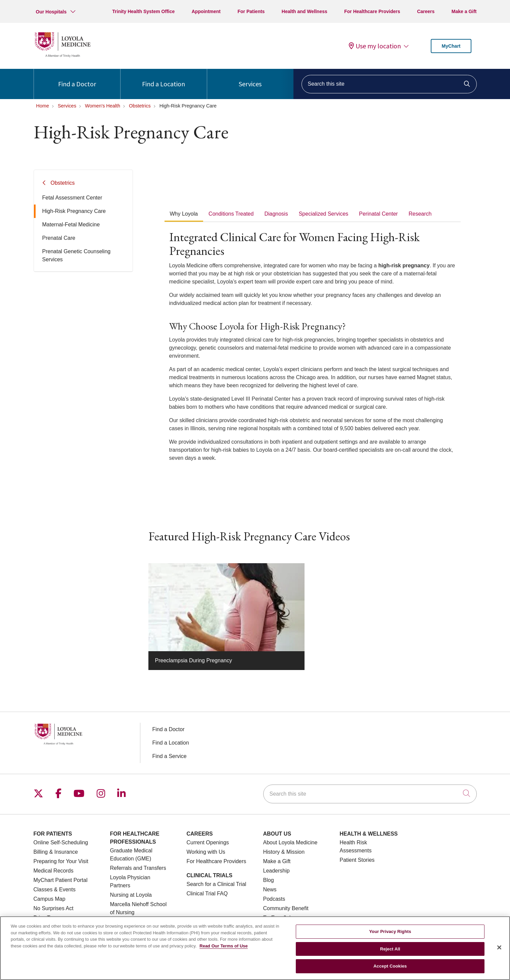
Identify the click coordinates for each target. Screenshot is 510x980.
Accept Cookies (390, 970)
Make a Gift (464, 11)
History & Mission (284, 852)
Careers (426, 11)
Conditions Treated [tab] (231, 214)
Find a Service (170, 756)
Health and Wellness (305, 11)
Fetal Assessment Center (72, 198)
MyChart (451, 46)
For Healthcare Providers (372, 11)
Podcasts (274, 899)
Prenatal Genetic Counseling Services (77, 255)
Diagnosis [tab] (276, 214)
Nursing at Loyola (131, 895)
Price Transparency (57, 918)
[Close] (499, 952)
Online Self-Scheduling (61, 842)
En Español (277, 918)
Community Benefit (286, 908)
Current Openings (208, 842)
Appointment (206, 11)
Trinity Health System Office (143, 11)
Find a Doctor (77, 78)
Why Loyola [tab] (184, 214)
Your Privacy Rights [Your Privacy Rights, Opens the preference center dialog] (390, 936)
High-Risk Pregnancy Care (74, 211)
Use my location (375, 46)
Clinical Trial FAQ (207, 894)
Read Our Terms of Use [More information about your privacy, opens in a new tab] (224, 950)
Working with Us (206, 852)
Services (250, 78)
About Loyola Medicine (290, 842)
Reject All (390, 953)
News (270, 889)
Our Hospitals (51, 12)
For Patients (251, 11)
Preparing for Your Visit (61, 861)
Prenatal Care (59, 238)
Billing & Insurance (56, 852)
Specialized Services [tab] (324, 214)
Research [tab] (420, 214)
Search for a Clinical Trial (217, 884)
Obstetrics (63, 183)
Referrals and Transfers (138, 868)
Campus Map (50, 899)
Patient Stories (357, 860)
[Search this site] (389, 84)
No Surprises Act (54, 908)
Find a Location (164, 78)
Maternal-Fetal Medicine (71, 225)
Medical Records (54, 871)
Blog (269, 880)
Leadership (276, 871)
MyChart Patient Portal (61, 880)
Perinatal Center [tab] (378, 214)
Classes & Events (55, 889)
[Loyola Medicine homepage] (62, 56)
